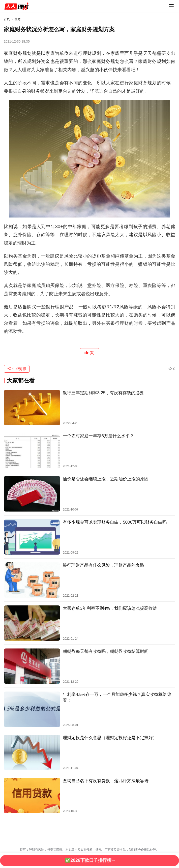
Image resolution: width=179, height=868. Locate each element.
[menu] (171, 6)
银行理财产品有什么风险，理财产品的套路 (103, 565)
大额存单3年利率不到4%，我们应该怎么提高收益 (110, 608)
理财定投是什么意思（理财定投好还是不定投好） (110, 738)
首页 (7, 19)
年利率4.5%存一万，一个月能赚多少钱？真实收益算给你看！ (117, 697)
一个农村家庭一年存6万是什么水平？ (98, 436)
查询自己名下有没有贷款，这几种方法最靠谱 (106, 781)
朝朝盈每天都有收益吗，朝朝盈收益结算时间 (106, 651)
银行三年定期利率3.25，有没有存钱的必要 (103, 393)
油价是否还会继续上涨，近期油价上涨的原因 (106, 479)
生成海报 (17, 369)
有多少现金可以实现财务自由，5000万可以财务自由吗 (115, 522)
